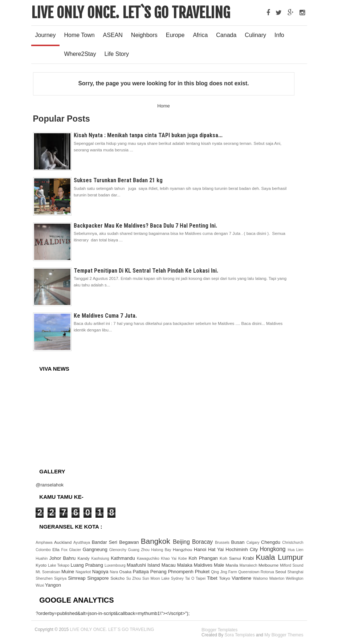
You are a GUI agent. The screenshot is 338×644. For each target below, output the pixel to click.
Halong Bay (162, 550)
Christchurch (293, 543)
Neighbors (144, 35)
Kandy (84, 558)
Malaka (186, 565)
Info (279, 35)
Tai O (190, 578)
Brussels (223, 543)
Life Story (117, 54)
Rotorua (268, 572)
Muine (68, 572)
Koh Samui (231, 558)
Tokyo (225, 578)
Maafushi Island (144, 565)
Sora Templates (239, 635)
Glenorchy (119, 550)
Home (164, 106)
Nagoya (101, 572)
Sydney (178, 578)
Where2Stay (80, 54)
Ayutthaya (83, 543)
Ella (57, 549)
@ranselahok (50, 485)
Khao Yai (169, 559)
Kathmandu (124, 558)
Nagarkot (84, 572)
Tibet (213, 578)
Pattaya (142, 572)
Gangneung (96, 549)
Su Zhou (134, 578)
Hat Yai (217, 549)
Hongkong (274, 549)
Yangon (53, 585)
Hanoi (201, 549)
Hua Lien (295, 550)
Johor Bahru (64, 558)
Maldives (204, 565)
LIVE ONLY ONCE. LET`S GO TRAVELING (131, 13)
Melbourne (269, 565)
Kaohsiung (101, 559)
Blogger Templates (219, 630)
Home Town (79, 35)
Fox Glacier (72, 550)
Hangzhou (183, 549)
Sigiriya (61, 578)
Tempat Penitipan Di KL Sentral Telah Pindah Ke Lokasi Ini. (146, 271)
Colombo (44, 550)
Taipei (201, 578)
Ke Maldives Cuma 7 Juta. (105, 316)
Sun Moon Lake (157, 578)
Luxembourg (116, 565)
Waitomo (261, 578)
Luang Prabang (87, 565)
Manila (232, 565)
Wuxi (40, 585)
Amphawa (45, 543)
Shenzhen (45, 578)
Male (220, 565)
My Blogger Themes (284, 635)
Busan (239, 542)
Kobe (184, 559)
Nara (115, 572)
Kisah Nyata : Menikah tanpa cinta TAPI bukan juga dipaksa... (148, 135)
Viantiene (242, 578)
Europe (175, 35)
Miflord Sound (292, 565)
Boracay (203, 542)
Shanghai (296, 572)
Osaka (126, 572)
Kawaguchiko (149, 559)
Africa (200, 35)
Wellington (294, 578)
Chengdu (272, 542)
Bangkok (157, 541)
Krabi (249, 558)
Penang (159, 572)
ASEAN (113, 35)
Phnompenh (182, 572)
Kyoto (42, 565)
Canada (226, 35)
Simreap (78, 578)
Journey (46, 35)
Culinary (255, 35)
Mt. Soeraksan (48, 572)
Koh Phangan (204, 558)
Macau (169, 565)
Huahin (42, 559)
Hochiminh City (243, 549)
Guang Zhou (140, 550)
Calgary (254, 543)
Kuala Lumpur (279, 557)
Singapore (99, 578)
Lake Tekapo (59, 565)
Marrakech (249, 565)
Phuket (203, 572)
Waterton (277, 578)
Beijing (182, 542)
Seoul (281, 572)
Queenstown (249, 572)
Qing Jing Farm (225, 572)
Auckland (64, 542)
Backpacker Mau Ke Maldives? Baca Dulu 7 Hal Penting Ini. (145, 226)
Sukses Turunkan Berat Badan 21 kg (118, 180)
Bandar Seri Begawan (116, 542)
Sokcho (118, 578)
